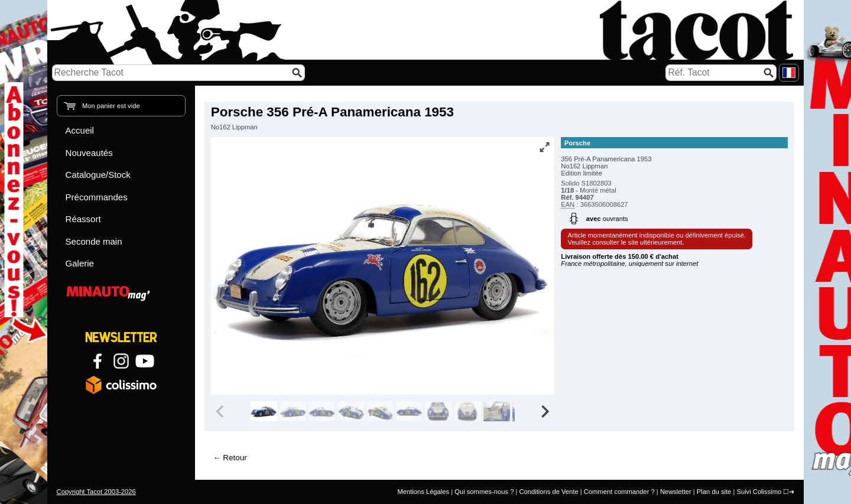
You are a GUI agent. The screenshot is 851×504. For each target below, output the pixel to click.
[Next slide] (545, 411)
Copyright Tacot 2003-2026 (96, 492)
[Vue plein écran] (544, 147)
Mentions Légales (423, 492)
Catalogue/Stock (98, 175)
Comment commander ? (619, 492)
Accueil (80, 130)
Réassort (83, 219)
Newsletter (676, 492)
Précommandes (97, 197)
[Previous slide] (221, 411)
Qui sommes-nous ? (484, 492)
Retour (235, 458)
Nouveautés (89, 153)
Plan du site (714, 492)
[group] (264, 411)
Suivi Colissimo (759, 492)
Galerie (80, 263)
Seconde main (94, 241)
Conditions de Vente (548, 492)
